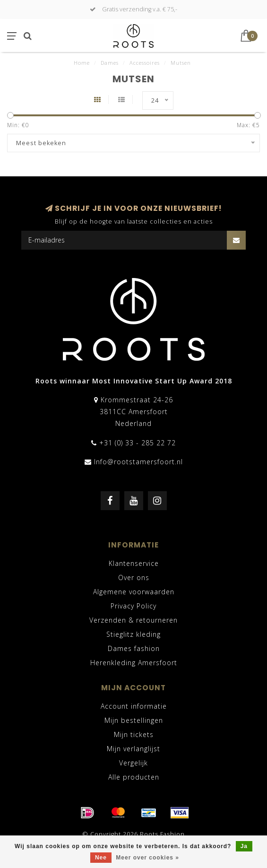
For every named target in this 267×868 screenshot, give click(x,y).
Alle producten (134, 777)
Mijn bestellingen (134, 720)
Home (82, 63)
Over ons (134, 577)
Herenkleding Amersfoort (134, 663)
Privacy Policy (133, 606)
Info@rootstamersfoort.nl (138, 462)
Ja (244, 846)
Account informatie (134, 706)
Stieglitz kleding (133, 634)
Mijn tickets (134, 734)
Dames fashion (134, 648)
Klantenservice (134, 563)
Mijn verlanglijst (133, 749)
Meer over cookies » (147, 858)
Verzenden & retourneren (133, 620)
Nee (101, 858)
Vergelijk (133, 763)
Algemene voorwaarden (134, 592)
